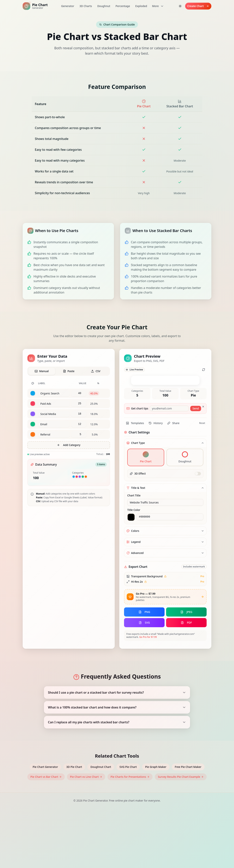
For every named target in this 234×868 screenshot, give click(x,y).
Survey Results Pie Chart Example (181, 836)
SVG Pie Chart (128, 826)
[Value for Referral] (79, 434)
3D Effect (140, 533)
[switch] (198, 533)
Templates (135, 482)
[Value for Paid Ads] (79, 404)
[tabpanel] (69, 418)
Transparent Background (147, 636)
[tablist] (69, 371)
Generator (68, 6)
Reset (202, 482)
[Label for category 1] (54, 393)
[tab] (42, 371)
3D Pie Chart (74, 826)
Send (196, 468)
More (158, 6)
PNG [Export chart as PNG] (144, 671)
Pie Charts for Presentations (130, 836)
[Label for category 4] (54, 424)
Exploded (141, 6)
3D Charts (86, 6)
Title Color (134, 569)
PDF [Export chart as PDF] (186, 682)
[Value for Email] (79, 424)
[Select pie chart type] (146, 517)
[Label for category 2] (54, 404)
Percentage (123, 6)
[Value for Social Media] (79, 414)
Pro (202, 636)
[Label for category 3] (54, 414)
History (156, 482)
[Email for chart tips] (169, 468)
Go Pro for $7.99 (148, 696)
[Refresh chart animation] (204, 370)
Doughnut (104, 6)
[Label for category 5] (54, 434)
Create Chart (198, 6)
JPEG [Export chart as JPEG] (186, 671)
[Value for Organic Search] (79, 393)
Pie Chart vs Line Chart (86, 836)
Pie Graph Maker (156, 826)
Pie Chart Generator (45, 826)
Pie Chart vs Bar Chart (46, 836)
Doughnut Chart (101, 826)
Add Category (69, 445)
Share (173, 482)
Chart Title (134, 555)
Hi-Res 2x (137, 641)
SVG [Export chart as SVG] (144, 682)
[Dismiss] (203, 466)
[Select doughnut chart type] (185, 517)
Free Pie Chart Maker (188, 826)
